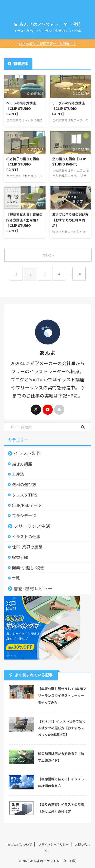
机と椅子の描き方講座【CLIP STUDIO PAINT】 (23, 164)
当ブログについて (20, 844)
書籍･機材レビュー (33, 588)
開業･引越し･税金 (28, 568)
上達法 (18, 474)
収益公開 (20, 557)
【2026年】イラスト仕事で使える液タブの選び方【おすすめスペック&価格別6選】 (62, 728)
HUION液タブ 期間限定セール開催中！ (48, 44)
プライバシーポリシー (53, 844)
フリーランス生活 (32, 526)
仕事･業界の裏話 (27, 547)
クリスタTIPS (25, 495)
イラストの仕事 (26, 536)
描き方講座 (22, 464)
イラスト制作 (27, 453)
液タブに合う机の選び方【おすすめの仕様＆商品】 (70, 220)
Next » (48, 255)
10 (79, 274)
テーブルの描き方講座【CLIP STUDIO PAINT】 (69, 108)
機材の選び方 (24, 484)
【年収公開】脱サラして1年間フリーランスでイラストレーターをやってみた (62, 696)
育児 (16, 578)
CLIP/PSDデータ (27, 505)
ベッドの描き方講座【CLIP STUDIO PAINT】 (21, 108)
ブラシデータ (24, 515)
